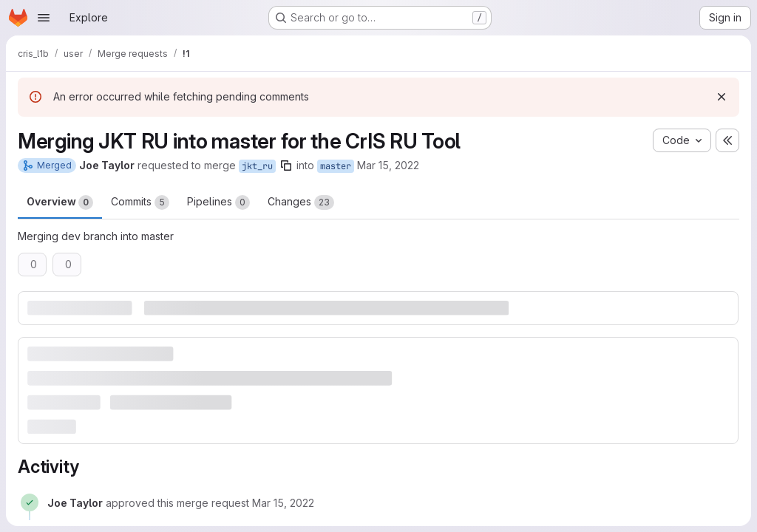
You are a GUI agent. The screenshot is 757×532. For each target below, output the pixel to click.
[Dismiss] (722, 97)
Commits (140, 202)
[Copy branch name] (286, 166)
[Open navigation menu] (44, 18)
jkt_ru (257, 166)
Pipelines (218, 202)
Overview (60, 202)
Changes (301, 202)
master (336, 166)
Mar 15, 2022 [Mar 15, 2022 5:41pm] (388, 165)
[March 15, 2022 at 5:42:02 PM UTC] (283, 503)
